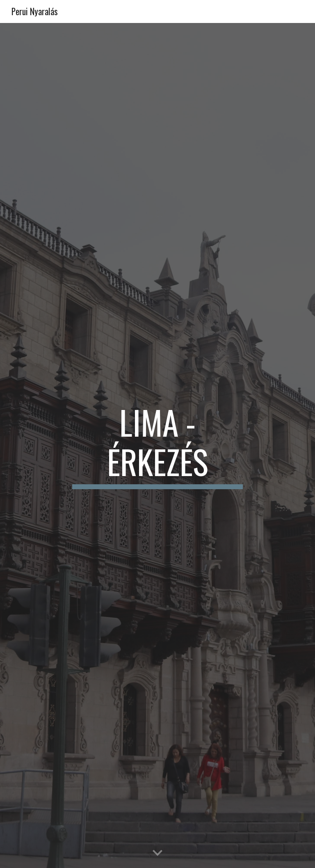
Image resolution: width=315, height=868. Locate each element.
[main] (157, 446)
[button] (157, 853)
